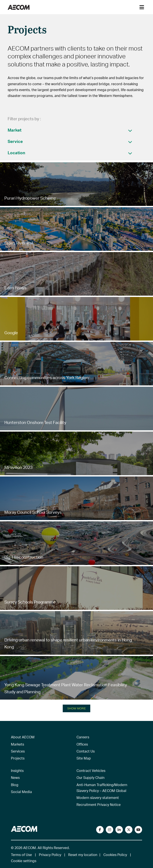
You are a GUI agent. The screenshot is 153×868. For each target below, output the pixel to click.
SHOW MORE (76, 708)
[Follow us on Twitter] (129, 830)
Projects (18, 758)
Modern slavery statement (98, 798)
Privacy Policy (50, 855)
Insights (17, 771)
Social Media (21, 792)
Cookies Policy (115, 855)
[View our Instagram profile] (110, 830)
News (15, 777)
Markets (17, 744)
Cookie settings (24, 861)
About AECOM (23, 737)
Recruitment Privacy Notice (99, 804)
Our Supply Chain (90, 777)
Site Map (84, 758)
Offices (82, 744)
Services (18, 751)
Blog (15, 785)
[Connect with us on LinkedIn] (119, 830)
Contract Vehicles (91, 771)
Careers (83, 737)
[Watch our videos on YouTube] (138, 830)
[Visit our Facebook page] (100, 830)
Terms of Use (21, 855)
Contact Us (86, 751)
